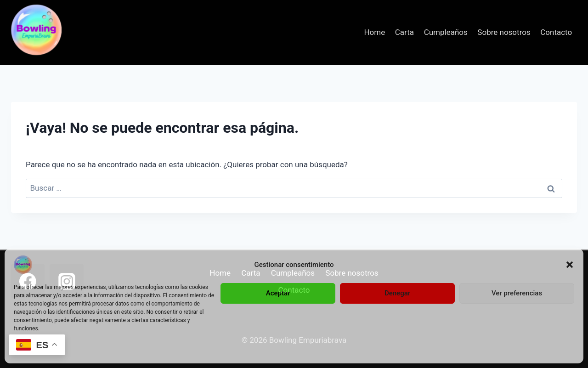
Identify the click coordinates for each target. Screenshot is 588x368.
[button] (570, 265)
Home (374, 32)
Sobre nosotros (504, 32)
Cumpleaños (446, 32)
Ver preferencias (517, 293)
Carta (404, 32)
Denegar (397, 293)
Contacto (556, 32)
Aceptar (278, 293)
